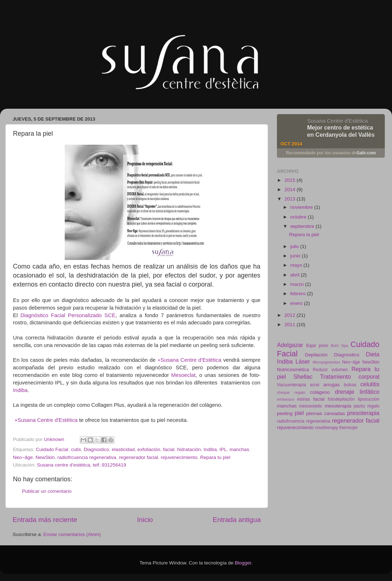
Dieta (373, 354)
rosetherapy (327, 428)
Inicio (145, 520)
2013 (291, 199)
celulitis (370, 384)
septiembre (303, 226)
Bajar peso (317, 346)
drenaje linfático (357, 392)
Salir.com (366, 153)
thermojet (348, 428)
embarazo (286, 399)
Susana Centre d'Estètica (338, 121)
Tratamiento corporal (350, 377)
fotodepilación (341, 399)
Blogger (243, 563)
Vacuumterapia (291, 385)
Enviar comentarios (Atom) (72, 534)
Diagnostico (97, 449)
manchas (239, 449)
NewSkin (45, 457)
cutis (76, 449)
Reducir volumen (331, 370)
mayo (297, 265)
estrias (304, 399)
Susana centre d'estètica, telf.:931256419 (82, 465)
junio (296, 256)
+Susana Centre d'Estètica (190, 360)
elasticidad (123, 449)
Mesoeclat (183, 375)
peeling (285, 413)
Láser (303, 361)
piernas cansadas (325, 413)
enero (297, 303)
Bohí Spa (339, 346)
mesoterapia (338, 406)
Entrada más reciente (45, 520)
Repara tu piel (215, 457)
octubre (299, 217)
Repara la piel (304, 235)
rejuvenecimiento (179, 457)
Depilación (316, 355)
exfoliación (149, 449)
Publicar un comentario (47, 491)
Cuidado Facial (52, 449)
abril (295, 275)
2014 (291, 190)
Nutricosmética (293, 370)
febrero (299, 294)
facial (169, 449)
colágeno (320, 392)
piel (299, 413)
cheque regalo (291, 392)
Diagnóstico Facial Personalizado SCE (68, 315)
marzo (298, 284)
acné (315, 385)
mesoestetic (311, 406)
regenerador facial (139, 457)
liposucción (369, 399)
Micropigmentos (326, 362)
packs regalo (366, 406)
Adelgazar (290, 345)
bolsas (350, 385)
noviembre (302, 207)
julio (295, 246)
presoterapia (363, 413)
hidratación (189, 449)
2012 (291, 315)
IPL (223, 449)
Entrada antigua (237, 520)
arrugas (332, 385)
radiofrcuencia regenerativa (87, 457)
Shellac (303, 377)
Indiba (20, 390)
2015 (291, 180)
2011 (291, 325)
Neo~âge (23, 457)
